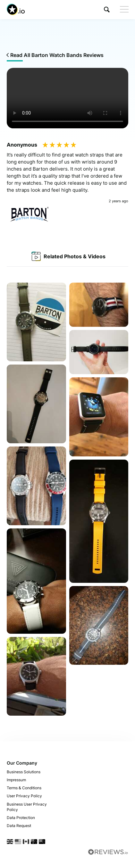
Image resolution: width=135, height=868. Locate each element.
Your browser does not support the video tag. (67, 98)
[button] (107, 9)
